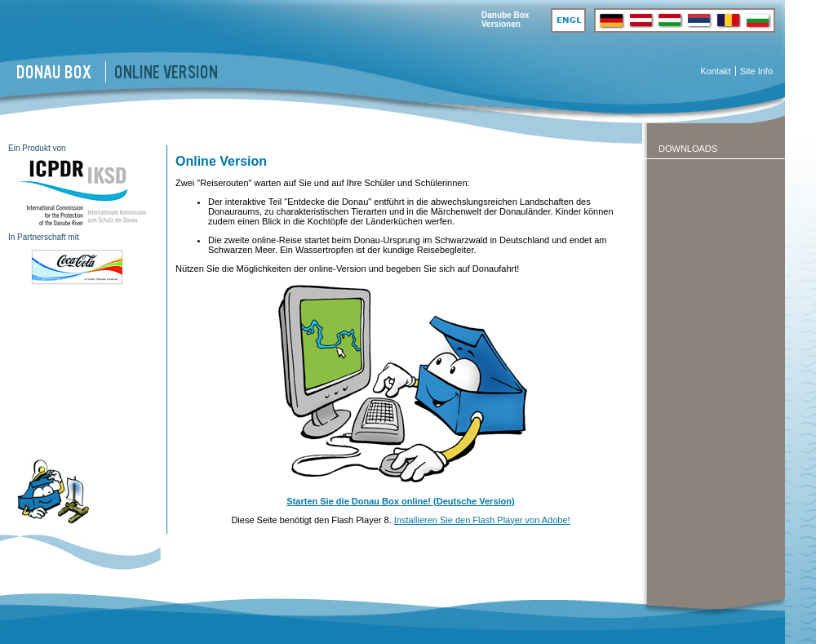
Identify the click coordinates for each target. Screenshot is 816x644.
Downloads (688, 149)
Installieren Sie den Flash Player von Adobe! (482, 520)
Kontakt (715, 71)
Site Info (756, 71)
